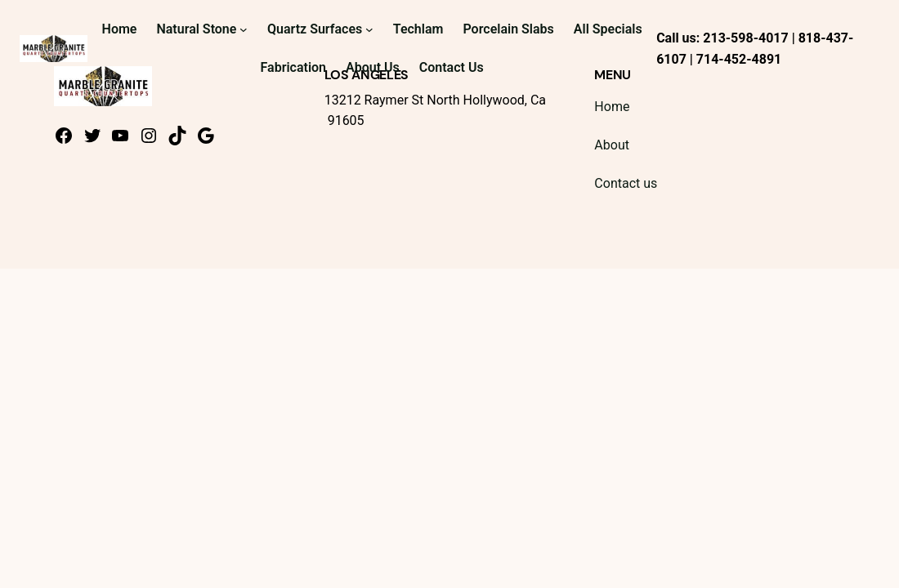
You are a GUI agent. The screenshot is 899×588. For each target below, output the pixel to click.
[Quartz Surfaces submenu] (369, 29)
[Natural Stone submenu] (244, 29)
